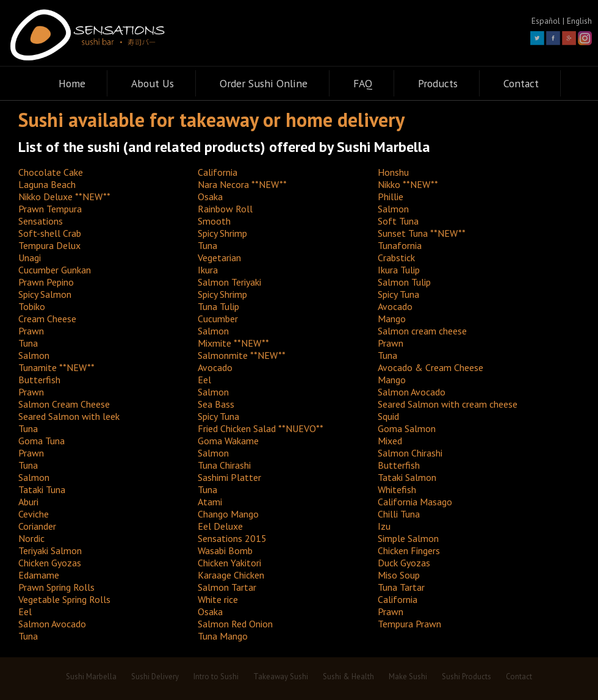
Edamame (39, 575)
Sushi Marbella (91, 677)
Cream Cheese (47, 319)
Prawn (31, 331)
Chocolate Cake (51, 172)
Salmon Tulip (404, 282)
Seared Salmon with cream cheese (448, 404)
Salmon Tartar (227, 587)
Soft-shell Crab (50, 233)
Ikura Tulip (399, 270)
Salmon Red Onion (235, 624)
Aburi (28, 502)
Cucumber (218, 319)
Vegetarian (219, 258)
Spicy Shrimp (222, 233)
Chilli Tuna (399, 514)
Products (438, 83)
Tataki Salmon (407, 477)
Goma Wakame (228, 441)
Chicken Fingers (409, 550)
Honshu (393, 172)
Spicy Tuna (398, 294)
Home (72, 83)
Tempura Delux (49, 245)
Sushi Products (467, 677)
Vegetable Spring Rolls (64, 599)
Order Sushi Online (264, 83)
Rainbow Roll (225, 209)
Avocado (395, 306)
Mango (392, 319)
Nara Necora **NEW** (242, 184)
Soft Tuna (398, 221)
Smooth (214, 221)
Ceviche (34, 514)
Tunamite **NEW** (56, 367)
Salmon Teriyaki (229, 282)
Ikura (208, 270)
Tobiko (32, 306)
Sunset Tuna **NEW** (422, 233)
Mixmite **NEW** (233, 343)
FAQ (363, 83)
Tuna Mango (223, 636)
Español (546, 21)
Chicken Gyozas (50, 563)
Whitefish (397, 489)
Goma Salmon (407, 428)
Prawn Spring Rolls (56, 587)
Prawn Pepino (46, 282)
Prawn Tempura (50, 209)
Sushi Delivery (155, 677)
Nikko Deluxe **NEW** (64, 197)
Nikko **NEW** (408, 184)
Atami (210, 502)
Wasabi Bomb (225, 550)
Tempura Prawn (409, 624)
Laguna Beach (47, 184)
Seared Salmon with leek (69, 416)
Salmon (393, 209)
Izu (384, 526)
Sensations (41, 221)
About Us (153, 83)
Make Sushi (408, 677)
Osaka (210, 197)
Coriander (37, 526)
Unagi (30, 258)
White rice (218, 599)
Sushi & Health (348, 677)
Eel (204, 380)
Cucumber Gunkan (55, 270)
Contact (521, 83)
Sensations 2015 (232, 538)
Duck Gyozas (404, 563)
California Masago (415, 502)
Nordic (31, 538)
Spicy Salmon (45, 294)
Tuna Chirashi (224, 465)
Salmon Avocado (412, 392)
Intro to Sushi (216, 677)
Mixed (390, 441)
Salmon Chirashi (410, 453)
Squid (388, 416)
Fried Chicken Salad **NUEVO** (261, 428)
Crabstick (396, 258)
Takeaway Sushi (281, 677)
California (218, 172)
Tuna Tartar (401, 587)
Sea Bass (216, 404)
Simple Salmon (408, 538)
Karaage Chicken (231, 575)
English (579, 21)
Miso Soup (399, 575)
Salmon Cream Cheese (64, 404)
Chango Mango (228, 514)
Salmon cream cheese (422, 331)
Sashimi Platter (229, 477)
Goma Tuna (41, 441)
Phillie (391, 197)
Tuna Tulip (218, 306)
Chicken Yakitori (229, 563)
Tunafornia (400, 245)
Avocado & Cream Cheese (430, 367)
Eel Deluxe (220, 526)
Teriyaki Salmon (50, 550)
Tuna (207, 245)
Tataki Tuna (42, 489)
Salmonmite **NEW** (242, 355)
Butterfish (39, 380)
